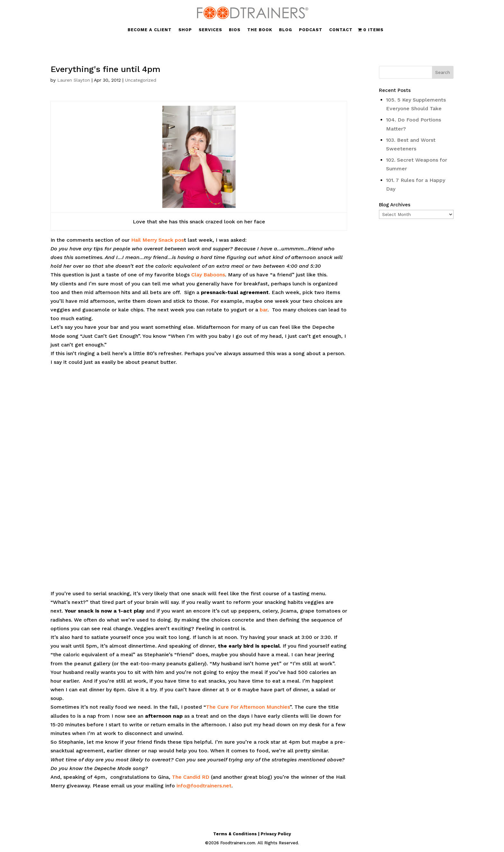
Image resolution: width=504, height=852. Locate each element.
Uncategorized (141, 80)
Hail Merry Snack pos (157, 240)
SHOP (185, 30)
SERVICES (210, 30)
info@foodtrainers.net (204, 786)
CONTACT (341, 30)
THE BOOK (260, 30)
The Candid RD (191, 777)
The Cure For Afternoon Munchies (248, 707)
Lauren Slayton (74, 80)
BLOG (286, 30)
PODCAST (311, 30)
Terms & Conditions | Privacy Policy (252, 834)
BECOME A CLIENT (150, 30)
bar (264, 310)
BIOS (235, 30)
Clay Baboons (208, 275)
